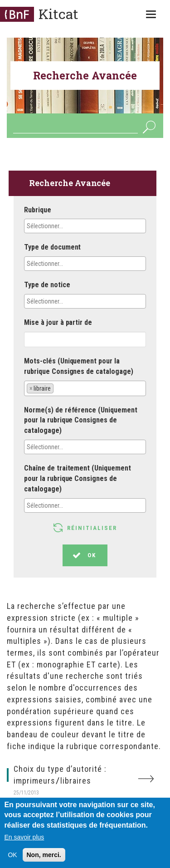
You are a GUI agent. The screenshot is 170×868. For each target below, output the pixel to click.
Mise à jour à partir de (58, 322)
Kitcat (58, 14)
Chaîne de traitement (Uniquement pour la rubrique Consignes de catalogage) (78, 478)
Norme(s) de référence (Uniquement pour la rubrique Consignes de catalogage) (81, 420)
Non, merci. (44, 858)
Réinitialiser (92, 528)
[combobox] (85, 226)
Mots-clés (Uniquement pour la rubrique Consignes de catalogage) (79, 366)
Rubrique (38, 210)
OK (149, 127)
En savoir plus (24, 840)
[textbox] (67, 226)
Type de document (52, 247)
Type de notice (47, 285)
